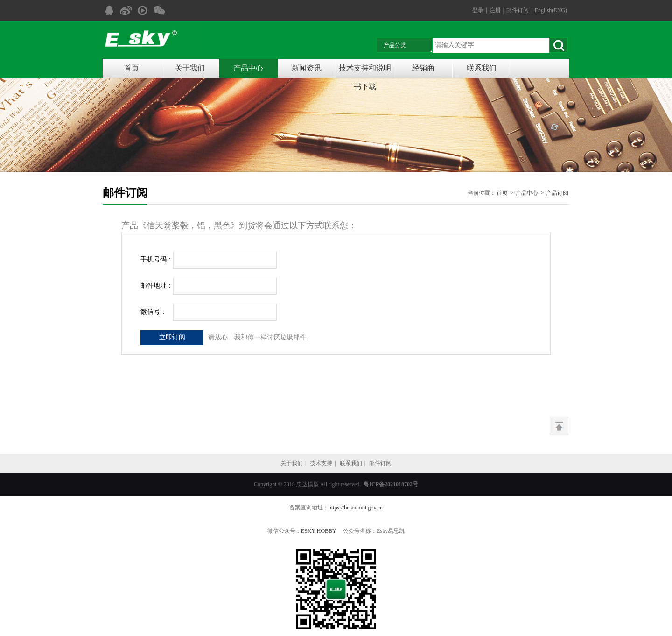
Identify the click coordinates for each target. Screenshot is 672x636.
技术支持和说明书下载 (365, 71)
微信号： (154, 312)
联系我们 (482, 68)
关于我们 (190, 68)
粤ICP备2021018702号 (391, 484)
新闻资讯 (307, 68)
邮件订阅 (518, 10)
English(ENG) (551, 10)
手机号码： (157, 259)
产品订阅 (557, 193)
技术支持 (321, 463)
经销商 (423, 68)
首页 (132, 68)
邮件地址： (157, 286)
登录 (478, 10)
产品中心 (248, 68)
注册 (495, 10)
